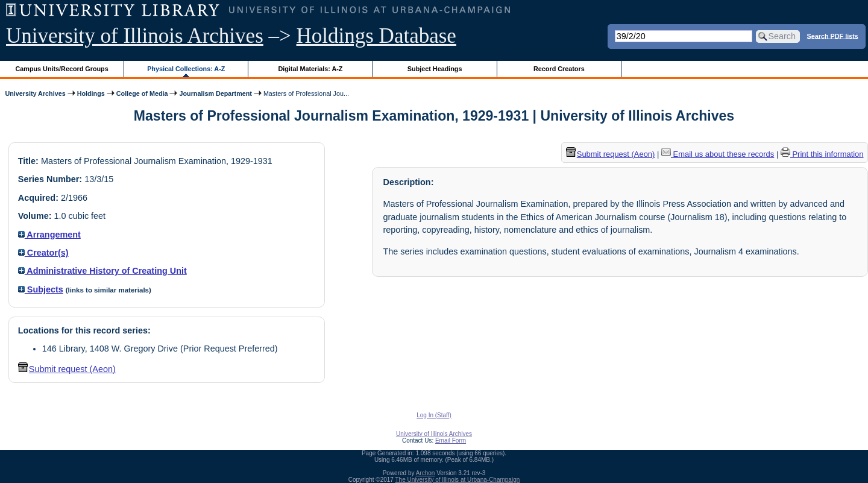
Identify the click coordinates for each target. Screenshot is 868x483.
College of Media (142, 93)
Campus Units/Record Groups (62, 69)
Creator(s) (43, 253)
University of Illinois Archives (135, 36)
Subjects (41, 289)
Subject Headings (435, 69)
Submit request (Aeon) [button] (67, 369)
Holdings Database (376, 36)
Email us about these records (718, 154)
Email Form (451, 440)
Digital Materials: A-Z (310, 69)
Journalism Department (215, 93)
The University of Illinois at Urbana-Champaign (458, 480)
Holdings (91, 93)
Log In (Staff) (434, 415)
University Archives (35, 93)
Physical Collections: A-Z (186, 69)
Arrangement (49, 235)
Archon (426, 473)
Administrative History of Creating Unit (102, 271)
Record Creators (559, 69)
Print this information (822, 154)
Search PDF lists (833, 36)
